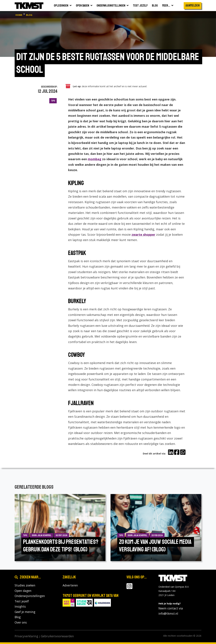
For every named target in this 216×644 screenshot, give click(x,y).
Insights (20, 606)
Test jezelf (22, 601)
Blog (18, 617)
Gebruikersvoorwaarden (57, 636)
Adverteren (70, 585)
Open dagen (23, 591)
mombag (95, 159)
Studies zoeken (25, 585)
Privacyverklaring (26, 636)
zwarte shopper (143, 235)
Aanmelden (193, 5)
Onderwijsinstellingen (30, 596)
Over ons (21, 622)
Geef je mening (25, 612)
